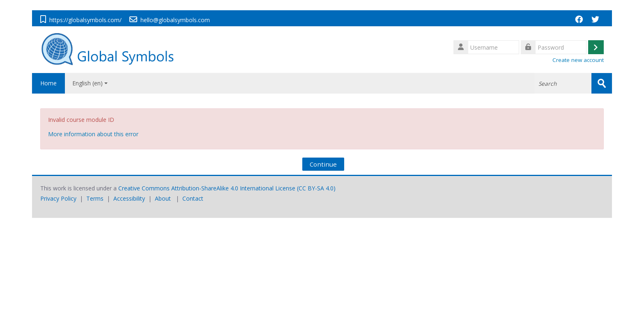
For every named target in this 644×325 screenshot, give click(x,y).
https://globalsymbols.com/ (85, 20)
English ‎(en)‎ (90, 83)
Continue (323, 164)
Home (48, 83)
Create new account (578, 60)
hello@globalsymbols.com (175, 20)
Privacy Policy (58, 198)
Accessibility (129, 198)
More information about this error (93, 134)
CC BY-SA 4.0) (317, 188)
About (163, 198)
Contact (193, 198)
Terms (95, 198)
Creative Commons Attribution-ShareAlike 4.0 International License (207, 188)
